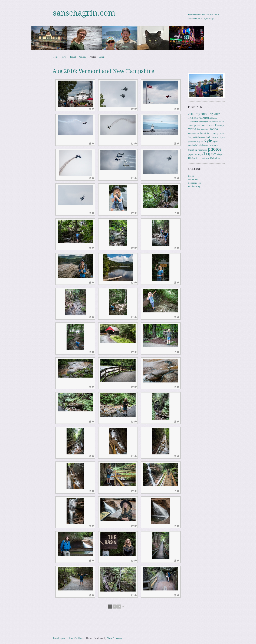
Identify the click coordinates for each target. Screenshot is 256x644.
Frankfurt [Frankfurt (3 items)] (192, 134)
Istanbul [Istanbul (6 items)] (215, 137)
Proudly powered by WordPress (69, 638)
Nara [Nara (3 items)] (206, 145)
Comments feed (195, 183)
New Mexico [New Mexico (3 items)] (214, 145)
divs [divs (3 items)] (198, 129)
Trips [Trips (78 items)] (208, 153)
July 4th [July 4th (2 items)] (200, 142)
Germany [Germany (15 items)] (212, 133)
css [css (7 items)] (202, 125)
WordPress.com (115, 638)
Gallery (83, 57)
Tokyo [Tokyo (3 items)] (200, 154)
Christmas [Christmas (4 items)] (212, 122)
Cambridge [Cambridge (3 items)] (202, 122)
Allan (102, 57)
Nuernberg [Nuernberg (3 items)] (193, 150)
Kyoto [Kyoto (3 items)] (215, 141)
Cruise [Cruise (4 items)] (220, 122)
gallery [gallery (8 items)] (201, 133)
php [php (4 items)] (190, 154)
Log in (191, 176)
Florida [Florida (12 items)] (213, 129)
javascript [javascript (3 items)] (192, 141)
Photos (93, 57)
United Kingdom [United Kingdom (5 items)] (201, 158)
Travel (73, 57)
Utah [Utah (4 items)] (212, 158)
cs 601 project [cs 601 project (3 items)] (194, 126)
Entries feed (193, 179)
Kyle (64, 57)
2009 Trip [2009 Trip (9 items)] (194, 114)
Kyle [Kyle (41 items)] (208, 141)
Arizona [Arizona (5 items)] (207, 118)
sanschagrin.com (84, 13)
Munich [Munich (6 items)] (199, 145)
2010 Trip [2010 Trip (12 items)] (207, 114)
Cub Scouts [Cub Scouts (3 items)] (209, 126)
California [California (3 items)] (192, 122)
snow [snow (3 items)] (194, 154)
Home (56, 57)
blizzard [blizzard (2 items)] (214, 118)
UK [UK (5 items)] (190, 158)
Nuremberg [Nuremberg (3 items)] (203, 150)
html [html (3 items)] (208, 137)
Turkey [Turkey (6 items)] (218, 154)
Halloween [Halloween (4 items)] (200, 137)
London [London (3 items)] (191, 145)
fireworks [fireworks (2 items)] (204, 129)
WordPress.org (194, 186)
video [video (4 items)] (218, 158)
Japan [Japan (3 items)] (222, 137)
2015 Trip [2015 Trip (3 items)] (198, 118)
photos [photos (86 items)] (215, 149)
